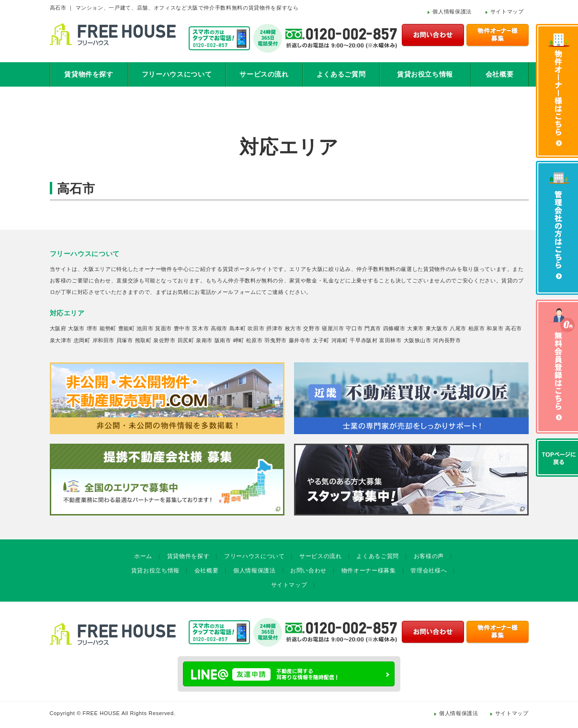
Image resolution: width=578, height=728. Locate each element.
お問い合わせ (308, 571)
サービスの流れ (264, 74)
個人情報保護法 (452, 11)
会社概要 (500, 74)
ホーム (143, 556)
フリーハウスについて (177, 74)
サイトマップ (507, 11)
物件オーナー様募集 (369, 571)
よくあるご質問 (341, 74)
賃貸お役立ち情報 (425, 74)
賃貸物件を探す (89, 74)
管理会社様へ (429, 571)
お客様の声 (429, 556)
